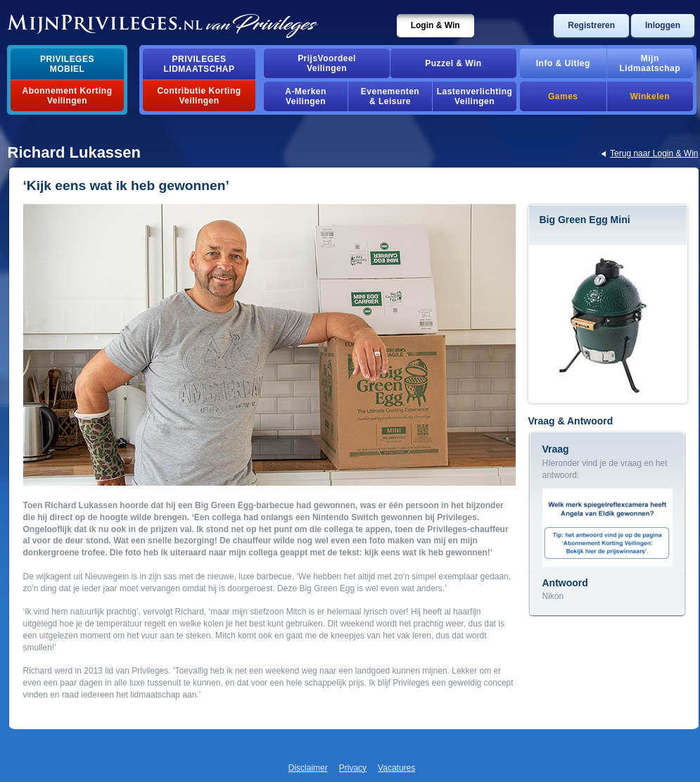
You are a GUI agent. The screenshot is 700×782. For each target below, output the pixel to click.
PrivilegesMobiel (67, 64)
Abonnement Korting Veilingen (68, 96)
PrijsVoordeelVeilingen (327, 63)
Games (563, 96)
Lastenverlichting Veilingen (475, 96)
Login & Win (435, 25)
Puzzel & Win (453, 63)
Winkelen (650, 96)
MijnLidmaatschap (650, 63)
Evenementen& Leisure (390, 96)
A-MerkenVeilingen (306, 96)
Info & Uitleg (563, 63)
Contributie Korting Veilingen (199, 96)
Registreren (591, 25)
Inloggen (663, 25)
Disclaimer (308, 768)
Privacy (353, 768)
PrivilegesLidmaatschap (199, 64)
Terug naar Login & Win (654, 153)
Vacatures (396, 768)
